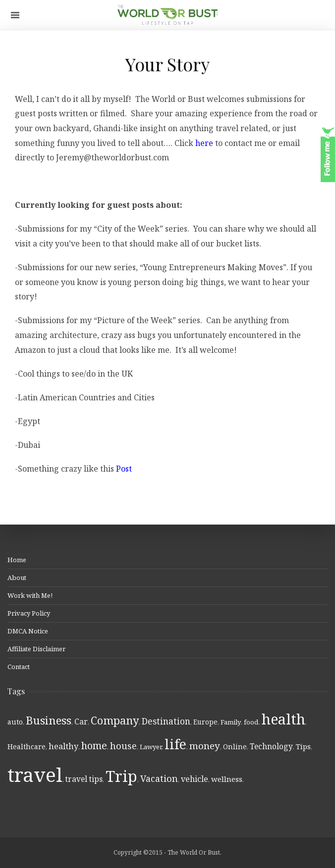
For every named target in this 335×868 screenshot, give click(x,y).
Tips (303, 747)
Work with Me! (30, 595)
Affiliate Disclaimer (36, 649)
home (94, 746)
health (283, 719)
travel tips (84, 779)
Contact (19, 667)
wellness (227, 779)
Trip (121, 776)
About (17, 578)
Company (115, 720)
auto (15, 722)
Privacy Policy (29, 613)
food (251, 722)
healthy (63, 746)
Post (124, 469)
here (205, 143)
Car (81, 722)
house (123, 746)
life (175, 744)
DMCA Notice (28, 631)
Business (49, 720)
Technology (271, 746)
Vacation (159, 778)
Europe (205, 722)
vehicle (195, 779)
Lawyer (151, 747)
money (205, 746)
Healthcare (27, 747)
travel (35, 774)
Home (17, 560)
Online (235, 747)
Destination (166, 721)
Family (231, 722)
